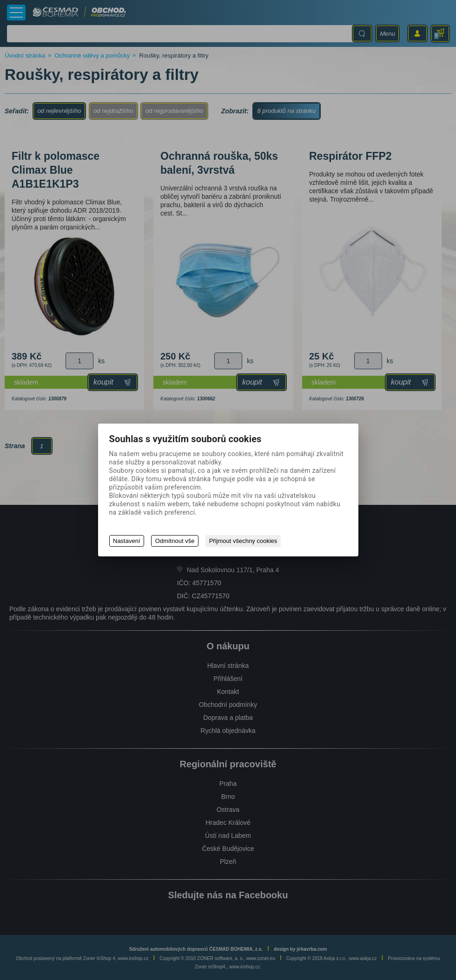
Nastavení (127, 541)
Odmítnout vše (175, 541)
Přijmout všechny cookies (244, 541)
